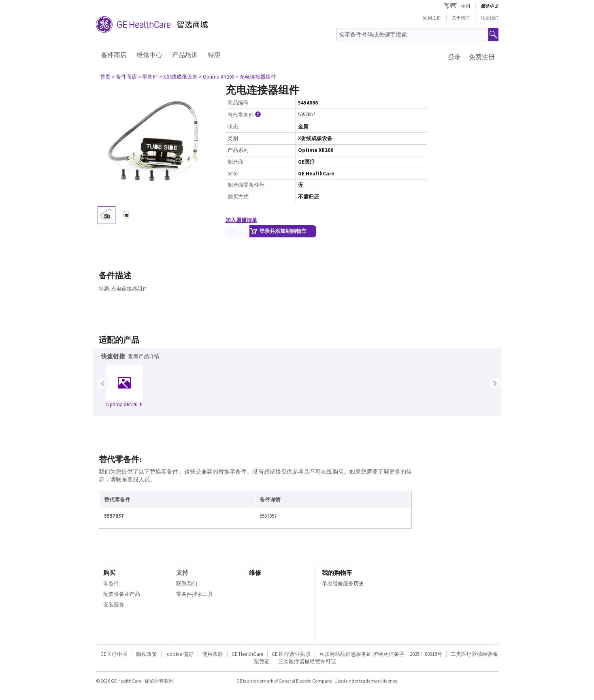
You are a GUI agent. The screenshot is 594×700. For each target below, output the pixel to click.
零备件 (111, 584)
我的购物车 (337, 573)
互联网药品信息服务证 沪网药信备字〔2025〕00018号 (381, 654)
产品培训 (185, 55)
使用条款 (213, 654)
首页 (105, 77)
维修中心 (149, 55)
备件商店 (114, 55)
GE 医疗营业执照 (291, 654)
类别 (233, 138)
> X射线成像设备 (178, 77)
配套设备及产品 (122, 594)
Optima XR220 (124, 404)
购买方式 (238, 197)
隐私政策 (147, 654)
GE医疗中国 (114, 654)
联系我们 (490, 18)
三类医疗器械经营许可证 (307, 661)
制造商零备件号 (246, 185)
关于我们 (461, 18)
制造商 (235, 162)
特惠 (214, 55)
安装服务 (114, 605)
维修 (255, 573)
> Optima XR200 (216, 77)
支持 (182, 573)
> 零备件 (148, 77)
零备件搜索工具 (195, 594)
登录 (454, 57)
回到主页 (432, 18)
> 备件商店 (124, 77)
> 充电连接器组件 (256, 77)
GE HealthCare (247, 654)
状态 (233, 127)
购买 (109, 573)
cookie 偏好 (180, 654)
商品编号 (238, 103)
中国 (466, 6)
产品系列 (238, 150)
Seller (233, 174)
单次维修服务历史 (343, 584)
